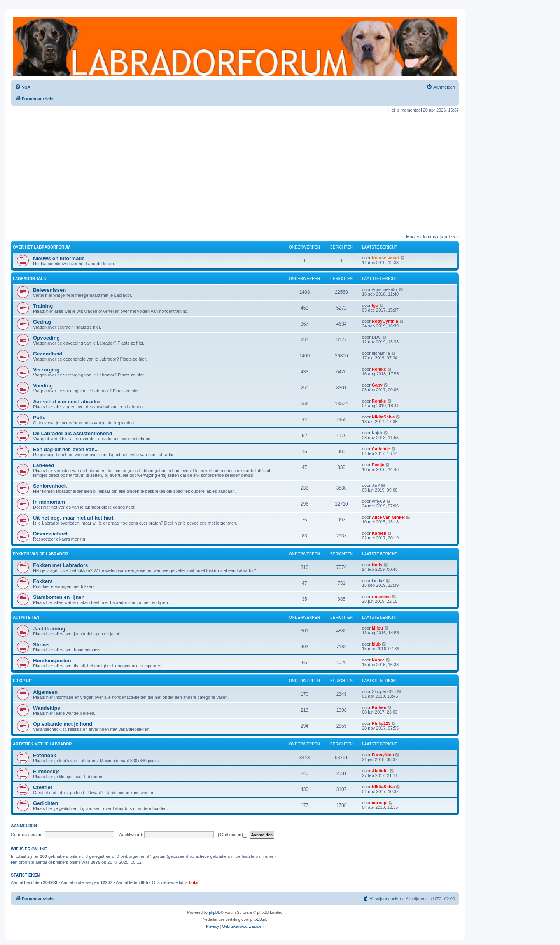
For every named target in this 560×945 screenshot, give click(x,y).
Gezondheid (48, 354)
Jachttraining (49, 629)
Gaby (377, 385)
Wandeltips (47, 708)
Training (43, 306)
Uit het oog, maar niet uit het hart (73, 518)
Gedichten (45, 803)
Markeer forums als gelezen (432, 237)
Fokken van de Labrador (40, 554)
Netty (377, 565)
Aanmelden (24, 826)
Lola (193, 882)
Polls (39, 417)
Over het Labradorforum (42, 247)
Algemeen (45, 692)
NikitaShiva (383, 417)
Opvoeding (46, 338)
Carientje (381, 449)
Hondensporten (52, 661)
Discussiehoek (51, 534)
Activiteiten (26, 617)
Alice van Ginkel (388, 517)
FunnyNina (383, 755)
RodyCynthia (385, 321)
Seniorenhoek (50, 486)
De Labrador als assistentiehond (73, 433)
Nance (378, 660)
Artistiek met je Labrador (42, 744)
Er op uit (23, 681)
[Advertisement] (235, 173)
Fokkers (43, 581)
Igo (375, 305)
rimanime (381, 597)
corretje (380, 803)
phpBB (215, 913)
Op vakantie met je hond (63, 724)
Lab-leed (44, 465)
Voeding (43, 386)
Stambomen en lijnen (59, 597)
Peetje (378, 465)
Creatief (43, 787)
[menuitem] (23, 87)
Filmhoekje (46, 771)
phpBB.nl (258, 920)
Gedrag (42, 322)
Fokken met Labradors (60, 565)
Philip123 (381, 723)
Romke (379, 369)
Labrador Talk (30, 279)
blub (376, 644)
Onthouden (234, 835)
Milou (377, 628)
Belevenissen (49, 290)
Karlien (379, 533)
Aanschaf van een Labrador (67, 402)
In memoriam (49, 502)
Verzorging (46, 370)
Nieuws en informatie (59, 258)
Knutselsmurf (386, 258)
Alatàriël (380, 771)
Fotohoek (45, 755)
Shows (41, 645)
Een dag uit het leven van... (66, 449)
